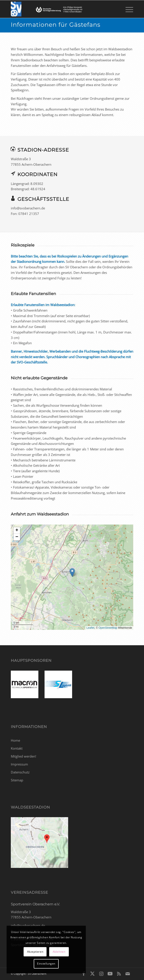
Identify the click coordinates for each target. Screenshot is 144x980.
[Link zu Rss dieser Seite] (119, 973)
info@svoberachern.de (28, 925)
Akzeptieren (35, 952)
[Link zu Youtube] (110, 973)
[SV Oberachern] (60, 9)
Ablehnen (59, 952)
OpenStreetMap (108, 628)
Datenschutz (20, 772)
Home (15, 740)
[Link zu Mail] (128, 973)
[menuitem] (127, 9)
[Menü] (127, 9)
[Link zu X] (92, 973)
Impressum (19, 764)
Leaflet (90, 628)
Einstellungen (46, 964)
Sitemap (17, 780)
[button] (72, 573)
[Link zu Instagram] (101, 973)
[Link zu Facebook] (84, 973)
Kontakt (17, 748)
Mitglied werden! (23, 756)
